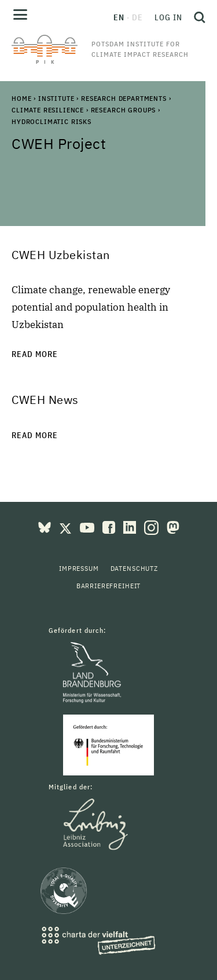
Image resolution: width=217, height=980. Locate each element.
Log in (168, 17)
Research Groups (124, 110)
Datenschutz (134, 568)
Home (21, 98)
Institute (56, 98)
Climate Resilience (48, 110)
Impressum (79, 568)
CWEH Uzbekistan (61, 255)
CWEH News (45, 400)
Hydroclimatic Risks (52, 121)
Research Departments (124, 98)
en (119, 17)
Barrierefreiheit (108, 586)
